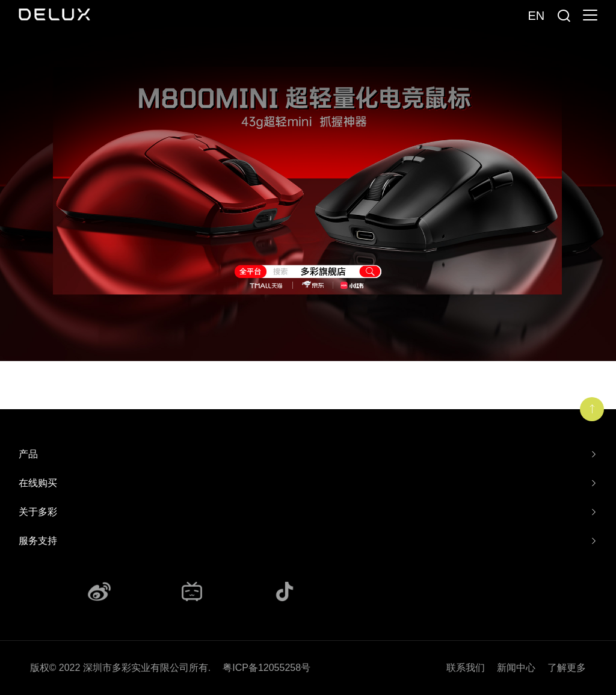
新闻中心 (516, 668)
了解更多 (567, 668)
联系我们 (466, 668)
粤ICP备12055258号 (266, 668)
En (536, 16)
